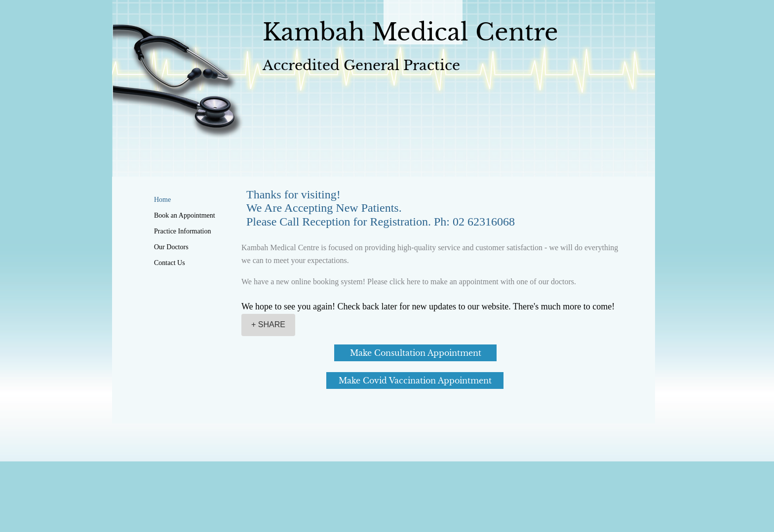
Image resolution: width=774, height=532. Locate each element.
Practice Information (182, 231)
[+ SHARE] (268, 325)
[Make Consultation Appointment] (415, 353)
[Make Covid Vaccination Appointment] (415, 380)
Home (162, 200)
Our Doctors (171, 247)
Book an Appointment (185, 215)
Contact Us (170, 263)
